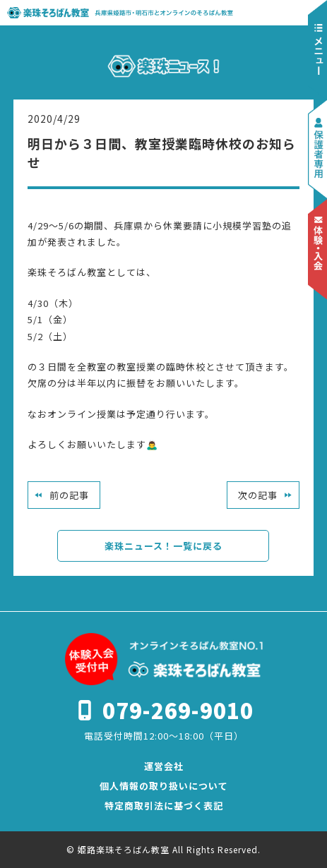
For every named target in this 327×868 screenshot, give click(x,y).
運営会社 (164, 766)
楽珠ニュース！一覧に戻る (163, 546)
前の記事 (69, 495)
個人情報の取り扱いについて (164, 786)
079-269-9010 (178, 710)
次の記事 (258, 495)
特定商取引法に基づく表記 (164, 806)
